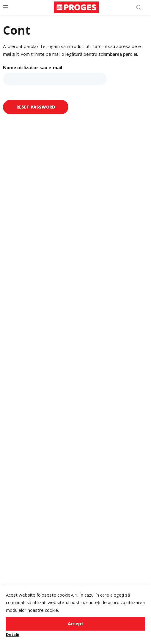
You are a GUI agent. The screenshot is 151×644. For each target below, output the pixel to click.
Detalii (13, 634)
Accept (76, 623)
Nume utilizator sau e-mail (33, 67)
